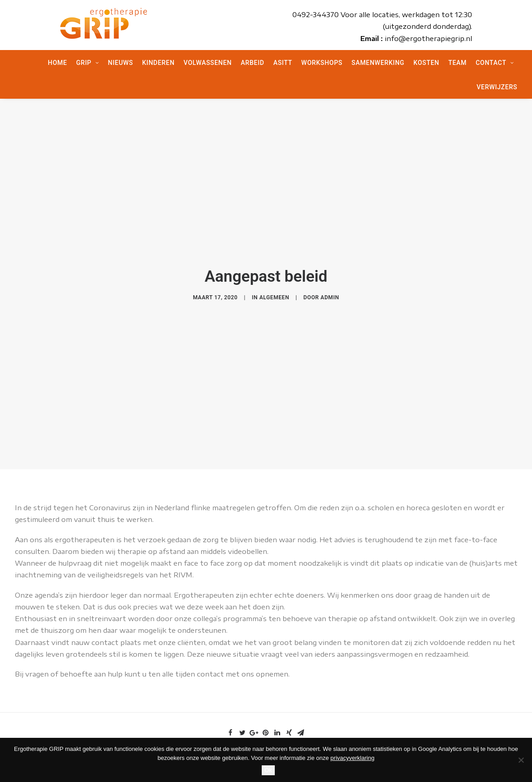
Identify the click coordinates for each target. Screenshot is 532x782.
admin (330, 294)
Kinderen (158, 63)
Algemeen (274, 294)
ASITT (283, 63)
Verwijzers (497, 87)
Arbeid (253, 63)
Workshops (322, 63)
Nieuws (121, 63)
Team (457, 63)
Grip (88, 63)
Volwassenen (208, 63)
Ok (268, 770)
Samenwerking (378, 63)
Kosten (426, 63)
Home (57, 63)
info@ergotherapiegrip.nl (428, 38)
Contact (495, 63)
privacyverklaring (353, 758)
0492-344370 (316, 14)
